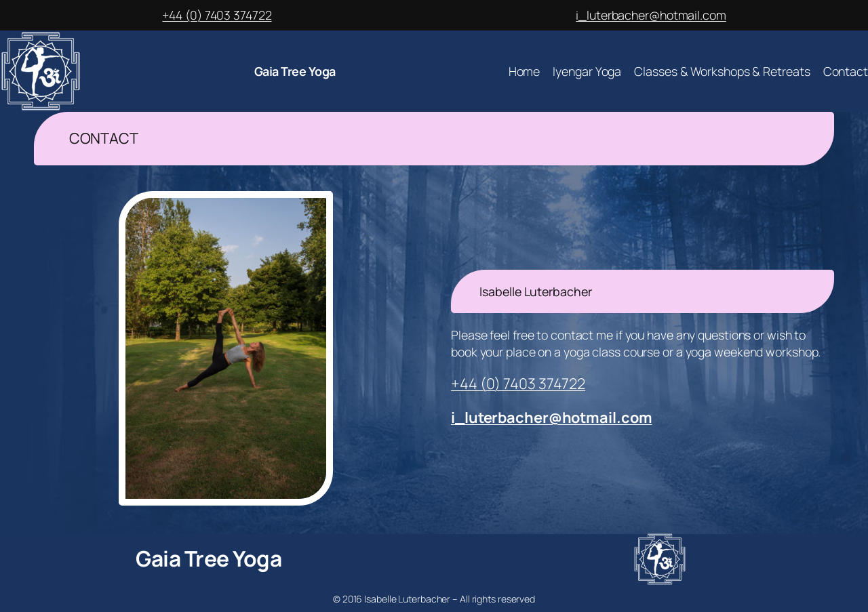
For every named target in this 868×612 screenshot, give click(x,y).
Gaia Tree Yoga (295, 71)
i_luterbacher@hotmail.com (651, 15)
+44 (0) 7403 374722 (217, 15)
